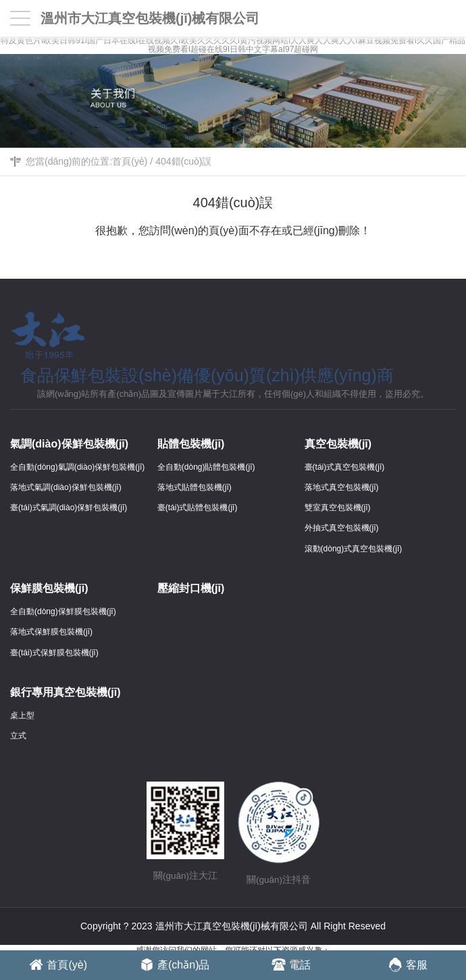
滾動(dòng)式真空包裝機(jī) (354, 549)
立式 (18, 736)
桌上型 (22, 715)
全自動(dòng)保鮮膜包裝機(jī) (63, 611)
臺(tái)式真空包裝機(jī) (345, 467)
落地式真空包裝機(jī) (342, 487)
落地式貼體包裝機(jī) (195, 487)
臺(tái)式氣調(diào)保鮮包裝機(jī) (69, 508)
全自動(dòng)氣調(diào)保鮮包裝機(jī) (77, 467)
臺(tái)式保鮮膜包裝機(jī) (54, 653)
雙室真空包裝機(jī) (338, 508)
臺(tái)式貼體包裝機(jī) (198, 508)
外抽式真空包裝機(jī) (342, 528)
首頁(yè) (130, 161)
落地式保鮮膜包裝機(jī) (51, 632)
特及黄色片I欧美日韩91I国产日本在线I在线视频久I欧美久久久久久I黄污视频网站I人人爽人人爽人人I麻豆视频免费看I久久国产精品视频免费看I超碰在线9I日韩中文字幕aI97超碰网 (233, 45)
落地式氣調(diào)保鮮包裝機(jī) (66, 487)
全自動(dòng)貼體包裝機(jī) (206, 467)
